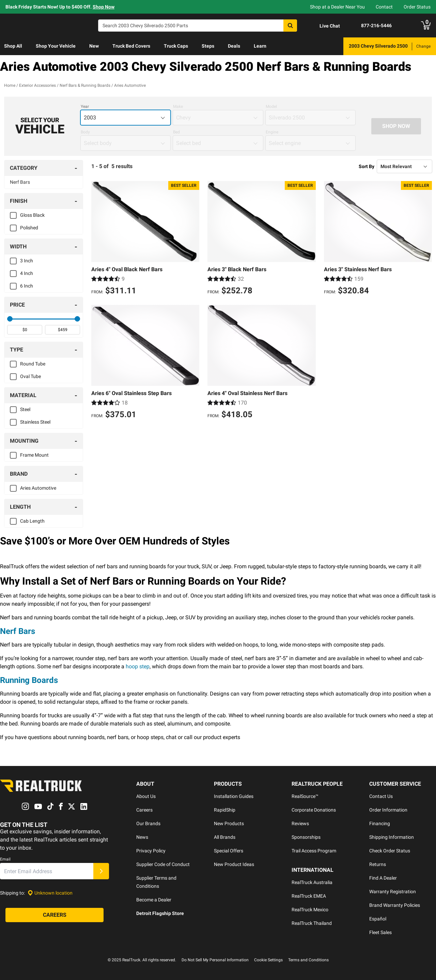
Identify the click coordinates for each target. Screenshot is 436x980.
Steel (25, 409)
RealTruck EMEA (309, 896)
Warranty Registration (393, 892)
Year (85, 107)
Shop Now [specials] (104, 7)
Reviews (300, 823)
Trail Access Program (314, 851)
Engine (272, 132)
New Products (229, 823)
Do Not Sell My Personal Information (215, 960)
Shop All (13, 46)
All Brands (225, 837)
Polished (29, 228)
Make (178, 107)
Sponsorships (306, 837)
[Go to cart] (426, 26)
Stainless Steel (35, 422)
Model (271, 107)
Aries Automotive (38, 488)
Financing (380, 823)
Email (5, 860)
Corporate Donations (314, 810)
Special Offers (229, 851)
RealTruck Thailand (312, 923)
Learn (260, 46)
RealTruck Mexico (310, 910)
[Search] (198, 26)
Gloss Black (32, 215)
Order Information (388, 810)
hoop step (138, 666)
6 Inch (27, 286)
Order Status (417, 7)
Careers (144, 810)
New (94, 46)
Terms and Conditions (308, 960)
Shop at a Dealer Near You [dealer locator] (337, 7)
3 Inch (27, 261)
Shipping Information (392, 837)
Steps (208, 46)
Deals (234, 46)
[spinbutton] (25, 330)
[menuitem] (13, 46)
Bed (176, 132)
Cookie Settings (268, 960)
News (142, 837)
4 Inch (27, 273)
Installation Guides (234, 796)
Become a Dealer (154, 900)
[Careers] (54, 915)
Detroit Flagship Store (160, 913)
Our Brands (148, 823)
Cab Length (32, 521)
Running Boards (29, 680)
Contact (384, 7)
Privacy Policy (151, 851)
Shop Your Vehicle (56, 46)
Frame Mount (34, 455)
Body (85, 132)
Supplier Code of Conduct (163, 864)
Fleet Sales (380, 932)
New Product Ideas (234, 864)
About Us (146, 796)
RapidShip (225, 810)
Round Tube (33, 364)
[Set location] (50, 893)
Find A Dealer (383, 878)
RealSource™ (305, 796)
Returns (378, 864)
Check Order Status (390, 851)
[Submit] (101, 871)
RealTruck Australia (312, 882)
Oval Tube (30, 376)
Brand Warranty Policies (395, 905)
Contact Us (381, 796)
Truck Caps (176, 46)
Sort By (367, 166)
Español (378, 919)
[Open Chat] (324, 26)
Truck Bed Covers (131, 46)
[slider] (10, 319)
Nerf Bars (20, 182)
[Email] (47, 871)
